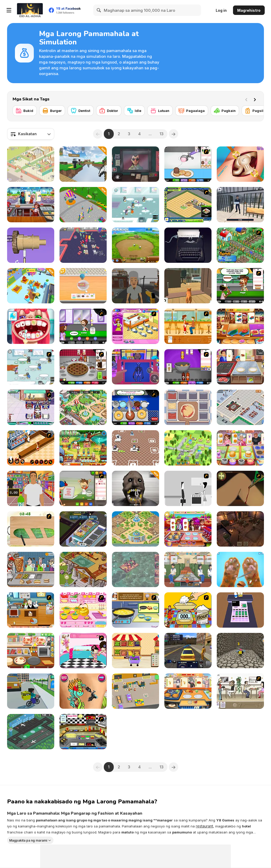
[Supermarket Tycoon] (240, 407)
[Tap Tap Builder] (188, 448)
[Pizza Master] (188, 407)
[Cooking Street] (240, 367)
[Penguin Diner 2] (135, 205)
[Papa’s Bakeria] (83, 367)
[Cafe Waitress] (188, 326)
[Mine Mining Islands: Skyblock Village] (83, 164)
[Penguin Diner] (31, 367)
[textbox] (31, 134)
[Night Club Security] (135, 367)
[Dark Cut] (240, 488)
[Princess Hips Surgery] (240, 164)
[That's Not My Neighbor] (135, 164)
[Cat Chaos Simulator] (188, 286)
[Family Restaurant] (135, 326)
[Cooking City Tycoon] (31, 205)
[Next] (256, 99)
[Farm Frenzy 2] (135, 245)
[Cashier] (240, 610)
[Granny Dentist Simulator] (135, 488)
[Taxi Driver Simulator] (188, 651)
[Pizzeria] (31, 651)
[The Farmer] (240, 245)
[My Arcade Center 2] (83, 245)
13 (162, 134)
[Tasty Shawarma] (31, 569)
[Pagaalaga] (192, 111)
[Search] (99, 10)
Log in (221, 10)
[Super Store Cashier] (31, 488)
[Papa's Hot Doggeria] (240, 286)
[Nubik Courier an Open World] (31, 691)
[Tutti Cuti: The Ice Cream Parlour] (83, 651)
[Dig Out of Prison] (240, 205)
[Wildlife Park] (83, 407)
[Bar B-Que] (31, 610)
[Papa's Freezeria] (83, 326)
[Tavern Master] (240, 529)
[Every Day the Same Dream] (188, 488)
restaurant (204, 826)
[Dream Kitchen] (188, 691)
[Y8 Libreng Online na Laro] (30, 10)
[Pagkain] (225, 111)
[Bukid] (25, 111)
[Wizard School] (83, 569)
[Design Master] (31, 245)
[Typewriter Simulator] (188, 245)
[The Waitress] (240, 691)
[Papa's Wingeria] (188, 367)
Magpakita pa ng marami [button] (28, 840)
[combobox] (31, 134)
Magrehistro (249, 10)
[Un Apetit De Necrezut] (31, 448)
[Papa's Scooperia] (188, 164)
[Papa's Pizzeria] (83, 488)
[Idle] (134, 111)
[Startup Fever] (135, 448)
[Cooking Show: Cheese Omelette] (135, 610)
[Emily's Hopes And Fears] (83, 448)
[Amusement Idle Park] (83, 205)
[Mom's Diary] (240, 448)
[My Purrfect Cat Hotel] (31, 164)
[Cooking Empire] (240, 326)
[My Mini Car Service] (135, 691)
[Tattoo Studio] (83, 691)
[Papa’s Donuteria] (135, 407)
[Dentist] (81, 111)
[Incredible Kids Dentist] (31, 326)
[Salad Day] (31, 529)
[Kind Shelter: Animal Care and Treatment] (240, 569)
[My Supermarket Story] (135, 651)
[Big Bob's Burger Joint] (83, 732)
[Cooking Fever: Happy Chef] (188, 529)
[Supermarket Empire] (31, 286)
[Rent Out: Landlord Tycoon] (83, 529)
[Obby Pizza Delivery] (240, 651)
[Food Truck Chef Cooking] (188, 569)
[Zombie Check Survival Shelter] (135, 286)
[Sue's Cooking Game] (83, 610)
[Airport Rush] (31, 732)
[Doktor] (109, 111)
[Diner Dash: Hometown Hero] (31, 407)
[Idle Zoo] (135, 529)
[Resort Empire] (188, 205)
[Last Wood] (135, 569)
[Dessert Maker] (83, 286)
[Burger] (52, 111)
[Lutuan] (160, 111)
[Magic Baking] (188, 610)
